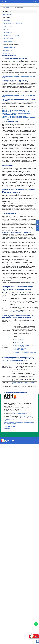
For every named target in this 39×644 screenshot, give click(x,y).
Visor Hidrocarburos (8, 26)
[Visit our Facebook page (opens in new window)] (9, 427)
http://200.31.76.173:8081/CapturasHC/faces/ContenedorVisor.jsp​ (25, 312)
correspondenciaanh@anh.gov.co (20, 414)
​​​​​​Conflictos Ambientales (19, 350)
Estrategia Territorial (8, 50)
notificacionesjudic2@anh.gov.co (26, 416)
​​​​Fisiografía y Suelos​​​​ (19, 344)
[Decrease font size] (38, 224)
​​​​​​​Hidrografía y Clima (19, 342)
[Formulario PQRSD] (34, 636)
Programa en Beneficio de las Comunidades (13, 23)
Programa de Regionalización (10, 41)
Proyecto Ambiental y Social (10, 47)
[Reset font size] (38, 227)
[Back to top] (38, 641)
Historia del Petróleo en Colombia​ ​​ (11, 35)
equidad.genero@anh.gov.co (10, 419)
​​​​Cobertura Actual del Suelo (20, 347)
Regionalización (7, 29)
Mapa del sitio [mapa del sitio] (7, 429)
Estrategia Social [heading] (7, 17)
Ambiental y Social (9, 8)
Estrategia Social (8, 20)
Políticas (6, 421)
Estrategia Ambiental (8, 15)
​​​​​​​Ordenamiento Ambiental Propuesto (22, 351)
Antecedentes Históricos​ (9, 32)
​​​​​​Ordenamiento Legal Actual (20, 348)
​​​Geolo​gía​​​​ (16, 341)
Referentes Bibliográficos (9, 38)
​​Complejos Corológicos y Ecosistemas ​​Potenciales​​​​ (25, 345)
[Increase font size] (38, 229)
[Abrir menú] (3, 4)
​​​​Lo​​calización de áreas (19, 340)
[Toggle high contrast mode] (38, 222)
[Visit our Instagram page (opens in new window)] (7, 427)
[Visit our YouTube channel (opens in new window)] (14, 427)
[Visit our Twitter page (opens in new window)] (5, 427)
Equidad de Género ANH (8, 53)
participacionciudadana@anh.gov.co (18, 415)
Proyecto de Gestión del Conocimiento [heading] (11, 44)
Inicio (3, 8)
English (35, 1)
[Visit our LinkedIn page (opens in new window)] (12, 427)
